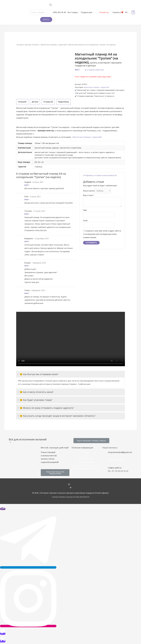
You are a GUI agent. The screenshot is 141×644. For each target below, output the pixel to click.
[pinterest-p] (71, 488)
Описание (22, 102)
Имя (85, 210)
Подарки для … (87, 12)
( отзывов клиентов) (94, 70)
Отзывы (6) (48, 102)
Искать (46, 19)
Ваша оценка (89, 191)
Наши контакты (86, 459)
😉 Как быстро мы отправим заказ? (38, 374)
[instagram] (71, 485)
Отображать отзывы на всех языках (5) (100, 175)
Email (85, 221)
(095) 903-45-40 (59, 12)
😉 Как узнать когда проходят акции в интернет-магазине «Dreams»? (57, 416)
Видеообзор (64, 102)
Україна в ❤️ (118, 12)
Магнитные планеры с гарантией (54, 45)
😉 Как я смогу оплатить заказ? (36, 392)
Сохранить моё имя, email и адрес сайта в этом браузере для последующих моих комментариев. (102, 234)
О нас (86, 456)
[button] (91, 441)
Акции (86, 452)
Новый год (104, 12)
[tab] (22, 102)
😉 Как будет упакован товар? (35, 400)
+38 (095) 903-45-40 (116, 460)
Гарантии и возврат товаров (86, 465)
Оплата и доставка (86, 462)
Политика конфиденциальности (86, 469)
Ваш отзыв (89, 195)
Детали (35, 102)
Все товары (73, 12)
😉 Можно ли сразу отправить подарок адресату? (46, 408)
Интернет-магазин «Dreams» (28, 45)
